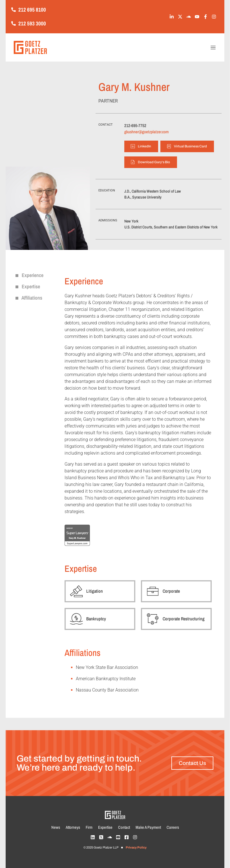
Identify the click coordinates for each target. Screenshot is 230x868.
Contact (124, 827)
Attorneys (73, 827)
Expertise (28, 286)
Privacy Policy (136, 847)
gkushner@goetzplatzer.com (146, 132)
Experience (29, 275)
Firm (89, 827)
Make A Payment (148, 827)
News (56, 827)
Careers (173, 827)
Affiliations (29, 298)
